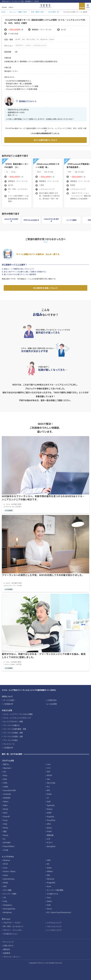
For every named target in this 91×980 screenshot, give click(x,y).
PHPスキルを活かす (31, 220)
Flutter (49, 831)
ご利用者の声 (8, 704)
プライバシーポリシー (12, 957)
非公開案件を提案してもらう (45, 288)
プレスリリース (9, 744)
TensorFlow (51, 820)
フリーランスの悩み (11, 740)
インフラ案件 (71, 220)
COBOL (6, 787)
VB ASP (18, 39)
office (49, 824)
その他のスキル (53, 894)
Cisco (49, 897)
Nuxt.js (6, 835)
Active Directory (9, 879)
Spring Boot (51, 846)
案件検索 (4, 7)
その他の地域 (13, 34)
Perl (5, 772)
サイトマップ (8, 942)
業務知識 (50, 835)
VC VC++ (50, 842)
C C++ (49, 768)
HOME (3, 12)
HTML (5, 783)
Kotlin (5, 805)
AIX (48, 864)
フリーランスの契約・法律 (13, 736)
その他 (6, 850)
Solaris (49, 868)
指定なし (6, 764)
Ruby (5, 775)
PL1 (48, 787)
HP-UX (6, 864)
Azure (49, 886)
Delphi (49, 794)
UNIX (49, 860)
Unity (5, 824)
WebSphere (7, 912)
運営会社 (7, 949)
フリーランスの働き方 (11, 725)
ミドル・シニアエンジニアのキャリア (17, 718)
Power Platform (9, 846)
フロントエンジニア (54, 926)
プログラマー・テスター (23, 45)
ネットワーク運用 (10, 894)
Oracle (52, 39)
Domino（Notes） (10, 871)
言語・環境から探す (38, 12)
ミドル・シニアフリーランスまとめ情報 (18, 714)
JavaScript (7, 794)
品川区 (63, 29)
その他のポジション (11, 934)
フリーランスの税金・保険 (13, 733)
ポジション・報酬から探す (18, 12)
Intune (49, 909)
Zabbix (49, 901)
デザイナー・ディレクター (13, 930)
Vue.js (5, 820)
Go (4, 839)
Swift (49, 801)
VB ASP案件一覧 (53, 12)
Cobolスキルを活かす (51, 220)
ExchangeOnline (9, 909)
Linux (5, 868)
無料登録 (82, 8)
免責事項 (7, 953)
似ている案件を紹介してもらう (45, 140)
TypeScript (51, 805)
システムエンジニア (40, 45)
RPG (48, 790)
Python (6, 801)
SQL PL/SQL (31, 39)
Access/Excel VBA (9, 790)
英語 (5, 831)
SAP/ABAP (7, 798)
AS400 (49, 813)
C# (38, 39)
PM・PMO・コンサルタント (13, 926)
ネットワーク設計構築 (55, 890)
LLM (48, 839)
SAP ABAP (7, 842)
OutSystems (8, 905)
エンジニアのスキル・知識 (13, 721)
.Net (23, 39)
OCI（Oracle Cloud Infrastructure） (60, 912)
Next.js (6, 809)
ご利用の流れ (52, 700)
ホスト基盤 (7, 890)
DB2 (48, 875)
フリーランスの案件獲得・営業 (15, 729)
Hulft (49, 905)
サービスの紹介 (9, 700)
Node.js (50, 809)
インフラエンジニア (54, 930)
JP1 (5, 897)
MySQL (6, 883)
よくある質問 (52, 704)
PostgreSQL (51, 883)
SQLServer (44, 39)
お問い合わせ (8, 945)
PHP (48, 772)
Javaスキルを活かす (11, 220)
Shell (5, 779)
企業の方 (11, 7)
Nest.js (6, 828)
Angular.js (50, 816)
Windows (7, 860)
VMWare (50, 871)
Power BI (6, 816)
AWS (5, 886)
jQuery (49, 828)
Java (49, 764)
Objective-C (7, 768)
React (5, 813)
